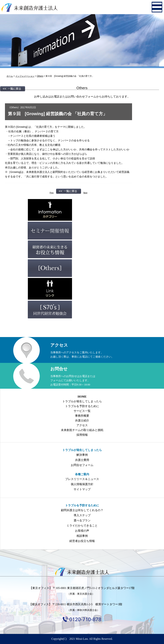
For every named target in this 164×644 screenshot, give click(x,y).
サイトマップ (82, 489)
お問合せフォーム (82, 465)
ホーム (10, 76)
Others (14, 107)
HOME (82, 397)
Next (85, 193)
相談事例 (82, 536)
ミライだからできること (82, 526)
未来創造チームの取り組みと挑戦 (82, 430)
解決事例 (82, 455)
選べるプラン (82, 520)
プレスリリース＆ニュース (82, 479)
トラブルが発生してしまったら (82, 401)
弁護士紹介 (82, 420)
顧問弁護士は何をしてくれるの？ (82, 510)
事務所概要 (82, 416)
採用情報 (82, 435)
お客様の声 (82, 531)
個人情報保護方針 (82, 484)
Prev (52, 193)
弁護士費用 (82, 460)
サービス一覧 (82, 411)
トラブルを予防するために (82, 406)
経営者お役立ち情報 (82, 541)
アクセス (82, 425)
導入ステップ (82, 515)
